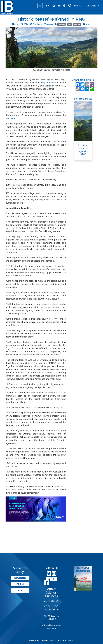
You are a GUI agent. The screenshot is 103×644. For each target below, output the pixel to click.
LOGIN (78, 6)
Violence (77, 24)
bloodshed (11, 118)
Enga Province (48, 83)
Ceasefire (61, 24)
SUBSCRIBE (91, 6)
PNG (69, 24)
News (88, 24)
